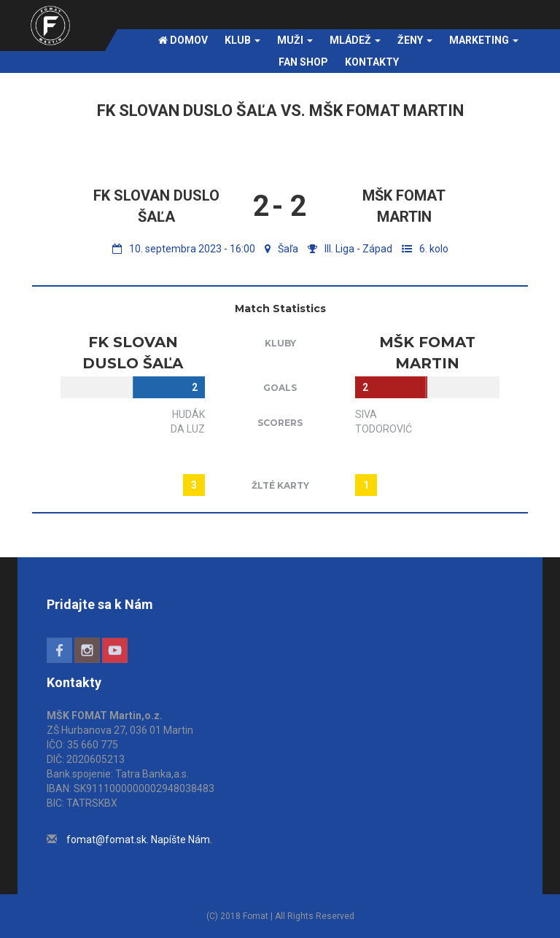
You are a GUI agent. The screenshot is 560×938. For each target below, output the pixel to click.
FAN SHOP (303, 62)
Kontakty (372, 62)
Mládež (355, 40)
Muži (295, 40)
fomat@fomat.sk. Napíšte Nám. (139, 840)
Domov (183, 40)
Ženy (415, 40)
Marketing (484, 40)
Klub (242, 40)
